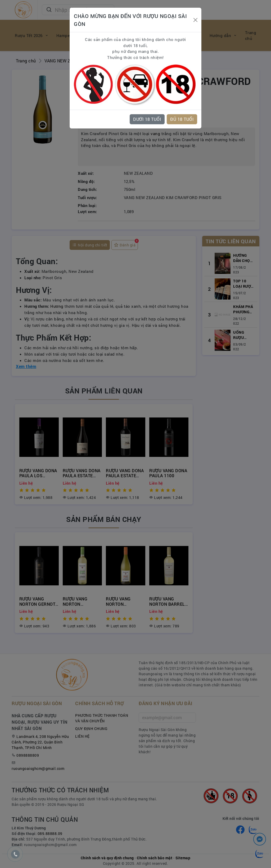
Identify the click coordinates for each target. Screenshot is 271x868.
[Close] (195, 20)
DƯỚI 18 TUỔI (147, 119)
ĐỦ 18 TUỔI (182, 119)
